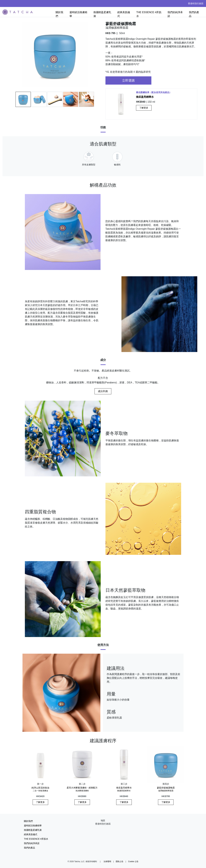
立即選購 (128, 80)
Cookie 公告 (133, 862)
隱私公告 (120, 862)
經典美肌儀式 (124, 14)
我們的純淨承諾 (175, 14)
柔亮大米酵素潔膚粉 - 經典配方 (82, 789)
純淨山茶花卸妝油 (40, 789)
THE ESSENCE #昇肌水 (149, 14)
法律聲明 (107, 862)
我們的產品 (194, 14)
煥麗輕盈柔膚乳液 (102, 14)
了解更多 (144, 108)
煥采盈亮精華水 (145, 97)
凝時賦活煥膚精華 (78, 14)
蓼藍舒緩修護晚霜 (166, 789)
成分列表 (103, 391)
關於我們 (59, 14)
